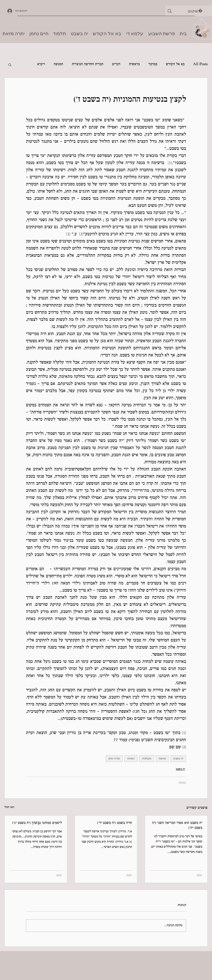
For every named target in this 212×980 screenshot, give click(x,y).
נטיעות (162, 758)
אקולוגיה (147, 758)
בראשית (134, 64)
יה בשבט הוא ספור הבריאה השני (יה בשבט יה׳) (177, 826)
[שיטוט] (195, 11)
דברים (116, 64)
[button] (10, 65)
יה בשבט (178, 758)
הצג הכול (9, 807)
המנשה (58, 64)
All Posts (200, 64)
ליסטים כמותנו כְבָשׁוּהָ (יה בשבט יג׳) (37, 823)
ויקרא (41, 64)
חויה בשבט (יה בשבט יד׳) (115, 823)
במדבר (153, 64)
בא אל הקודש (175, 64)
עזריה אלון (114, 758)
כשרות (131, 758)
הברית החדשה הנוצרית (88, 64)
